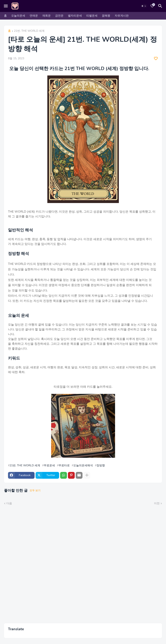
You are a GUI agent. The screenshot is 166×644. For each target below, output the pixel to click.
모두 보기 (35, 490)
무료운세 (49, 466)
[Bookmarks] (152, 6)
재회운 (47, 16)
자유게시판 (122, 16)
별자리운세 (75, 16)
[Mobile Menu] (6, 6)
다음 (9, 503)
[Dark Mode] (144, 6)
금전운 (59, 16)
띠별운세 (92, 16)
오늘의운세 (18, 16)
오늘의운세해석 (83, 466)
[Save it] (156, 58)
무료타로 (64, 466)
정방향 (101, 466)
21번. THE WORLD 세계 (29, 31)
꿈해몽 (106, 16)
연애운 (34, 16)
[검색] (161, 6)
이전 (157, 503)
